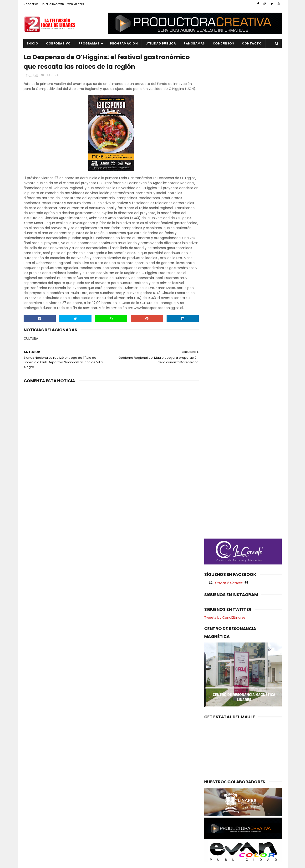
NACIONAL (34, 801)
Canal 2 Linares (229, 250)
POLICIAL (33, 817)
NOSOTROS (31, 4)
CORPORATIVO (59, 43)
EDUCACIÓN (36, 785)
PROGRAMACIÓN (124, 43)
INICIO (33, 43)
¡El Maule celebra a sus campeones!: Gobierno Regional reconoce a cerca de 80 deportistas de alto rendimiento (164, 801)
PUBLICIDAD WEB (53, 4)
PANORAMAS (195, 43)
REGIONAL (34, 833)
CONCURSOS (224, 43)
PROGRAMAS (89, 43)
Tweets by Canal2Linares (225, 284)
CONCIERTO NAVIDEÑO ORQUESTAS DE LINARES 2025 (161, 774)
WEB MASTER (76, 4)
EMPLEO (32, 793)
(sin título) (121, 761)
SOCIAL (32, 850)
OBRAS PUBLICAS (39, 809)
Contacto (252, 43)
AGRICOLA (34, 761)
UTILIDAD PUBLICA (161, 43)
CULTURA (52, 75)
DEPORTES (34, 777)
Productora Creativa (152, 862)
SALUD (32, 841)
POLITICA (34, 825)
